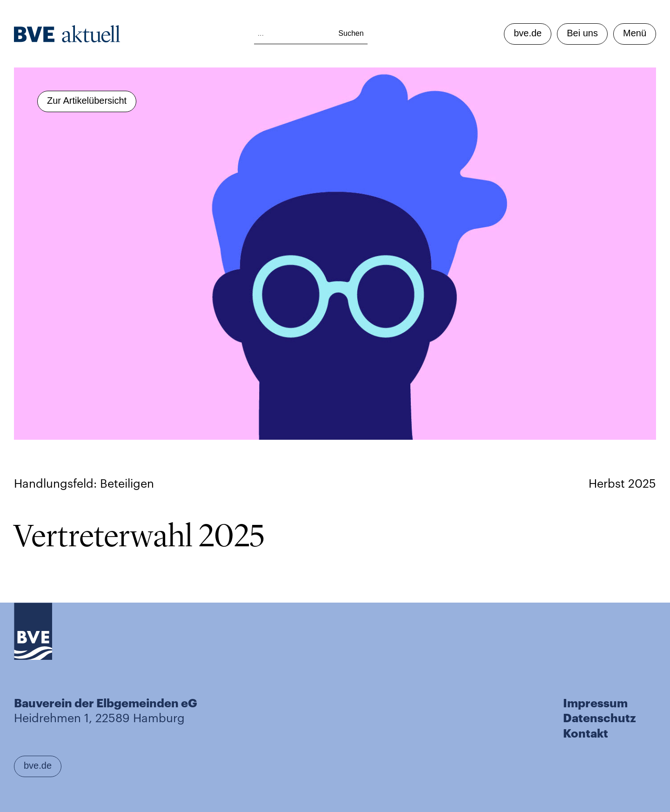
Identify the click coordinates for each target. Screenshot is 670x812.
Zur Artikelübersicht (87, 101)
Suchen (351, 33)
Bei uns (582, 33)
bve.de (528, 33)
